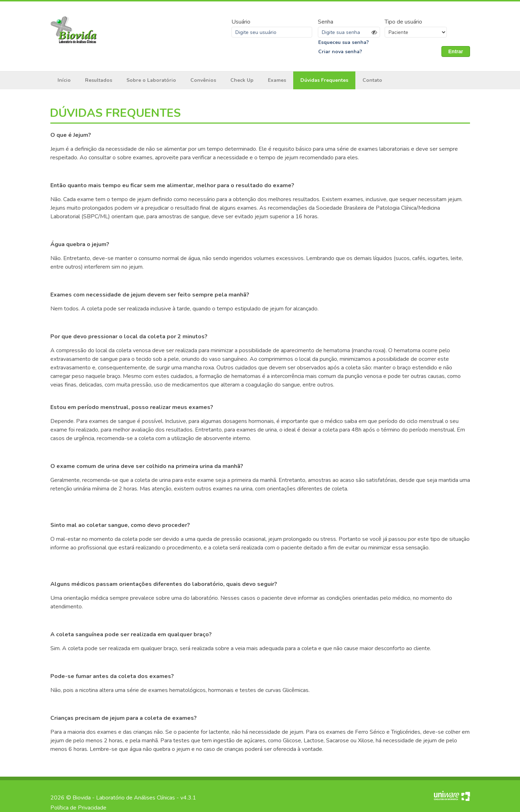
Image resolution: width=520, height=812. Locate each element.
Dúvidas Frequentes (324, 80)
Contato (372, 80)
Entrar (456, 51)
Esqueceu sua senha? (344, 42)
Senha (326, 22)
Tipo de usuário (403, 22)
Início (64, 80)
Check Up (242, 80)
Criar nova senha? (340, 52)
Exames (277, 80)
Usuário (241, 22)
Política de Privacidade (78, 808)
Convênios (203, 80)
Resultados (99, 80)
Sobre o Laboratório (151, 80)
